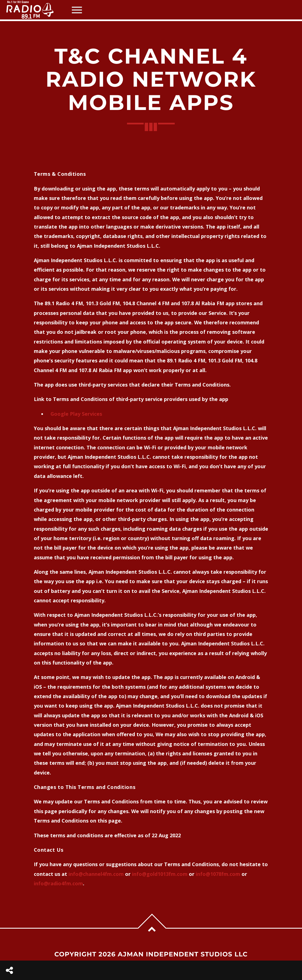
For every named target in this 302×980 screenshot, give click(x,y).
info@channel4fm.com (96, 874)
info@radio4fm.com (58, 883)
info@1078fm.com (218, 874)
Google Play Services (76, 414)
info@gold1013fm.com (160, 874)
